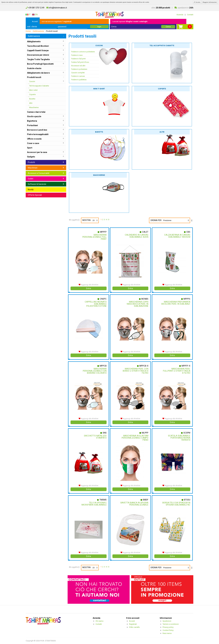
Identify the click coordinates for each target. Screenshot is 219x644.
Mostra (90, 220)
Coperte (162, 89)
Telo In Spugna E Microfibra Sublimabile (94, 504)
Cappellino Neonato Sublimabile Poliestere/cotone (95, 304)
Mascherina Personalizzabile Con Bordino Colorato (94, 371)
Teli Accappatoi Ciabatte (162, 46)
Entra (89, 288)
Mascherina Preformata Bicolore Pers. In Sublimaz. (177, 304)
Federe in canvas (78, 76)
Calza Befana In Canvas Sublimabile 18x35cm (177, 236)
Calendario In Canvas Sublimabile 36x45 (136, 236)
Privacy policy (168, 627)
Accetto (198, 2)
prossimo (110, 220)
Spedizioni (167, 621)
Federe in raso (77, 55)
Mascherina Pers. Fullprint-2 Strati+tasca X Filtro (176, 371)
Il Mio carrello (134, 627)
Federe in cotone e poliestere (83, 52)
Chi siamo (100, 621)
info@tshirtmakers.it (57, 8)
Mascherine (99, 175)
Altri (162, 132)
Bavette (99, 132)
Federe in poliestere (79, 69)
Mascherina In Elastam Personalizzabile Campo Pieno (135, 438)
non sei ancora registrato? (57, 21)
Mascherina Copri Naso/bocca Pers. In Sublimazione (137, 304)
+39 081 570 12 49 (35, 8)
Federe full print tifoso (80, 62)
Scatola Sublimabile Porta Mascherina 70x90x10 (179, 438)
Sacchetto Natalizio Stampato (95, 437)
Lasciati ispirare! (130, 21)
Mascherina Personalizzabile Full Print (94, 237)
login (99, 27)
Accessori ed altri (78, 66)
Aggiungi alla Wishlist (88, 285)
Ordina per (156, 220)
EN (35, 15)
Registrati (133, 624)
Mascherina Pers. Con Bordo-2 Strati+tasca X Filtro (135, 371)
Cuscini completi (78, 73)
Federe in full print (78, 59)
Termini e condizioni (171, 624)
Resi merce (167, 633)
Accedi (35, 21)
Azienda (180, 15)
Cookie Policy (168, 630)
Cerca (168, 27)
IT (28, 15)
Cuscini (99, 46)
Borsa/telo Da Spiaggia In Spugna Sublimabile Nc (176, 504)
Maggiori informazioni (210, 2)
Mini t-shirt (99, 89)
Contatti (190, 15)
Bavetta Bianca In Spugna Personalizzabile (134, 504)
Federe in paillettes (79, 80)
